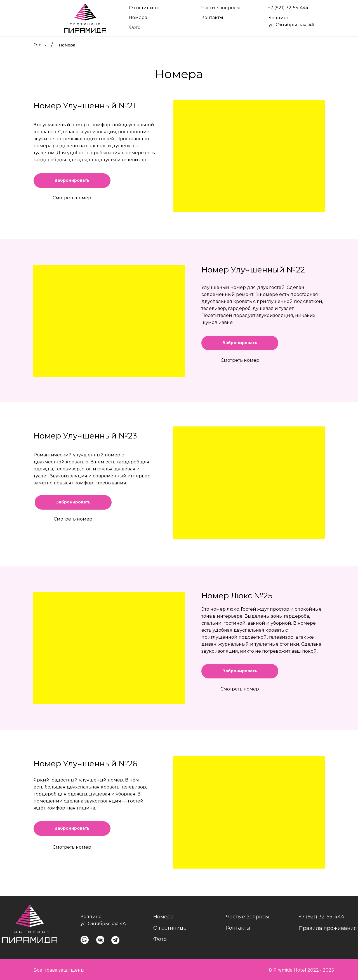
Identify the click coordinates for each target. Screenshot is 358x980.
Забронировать (240, 343)
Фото (135, 27)
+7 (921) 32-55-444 (288, 8)
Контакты (212, 17)
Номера (138, 17)
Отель (40, 45)
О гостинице (144, 8)
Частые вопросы (221, 8)
